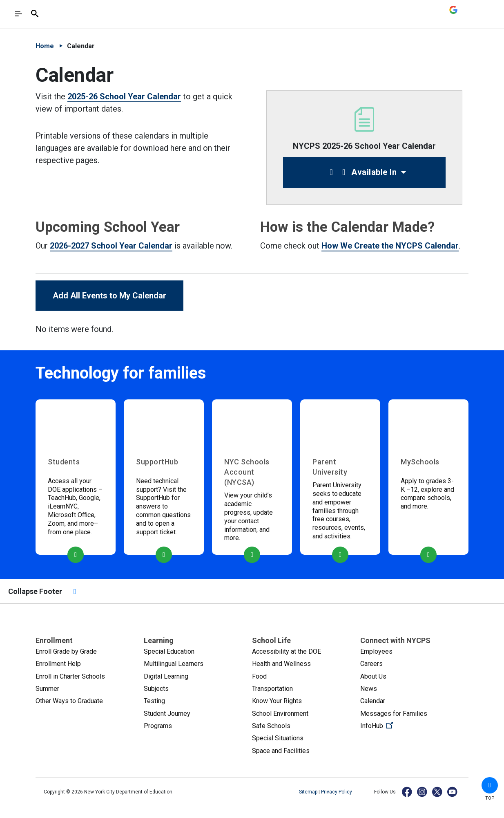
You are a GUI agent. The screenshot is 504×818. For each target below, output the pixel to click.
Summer (47, 689)
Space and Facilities (281, 751)
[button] (490, 785)
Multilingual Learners (174, 664)
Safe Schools (271, 726)
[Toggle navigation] (18, 14)
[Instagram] (423, 792)
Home (45, 46)
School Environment (280, 714)
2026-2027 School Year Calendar (111, 246)
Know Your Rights (277, 701)
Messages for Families (394, 714)
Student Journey (167, 714)
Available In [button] (361, 172)
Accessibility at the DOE (287, 651)
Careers (371, 664)
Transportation (272, 689)
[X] (438, 792)
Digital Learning (166, 676)
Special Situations (278, 738)
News (369, 689)
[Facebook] (407, 792)
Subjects (156, 689)
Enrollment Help (58, 664)
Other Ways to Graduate (69, 701)
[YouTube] (453, 792)
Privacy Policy (337, 792)
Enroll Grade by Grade (66, 651)
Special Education (169, 651)
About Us (373, 676)
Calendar (373, 701)
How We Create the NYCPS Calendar (390, 246)
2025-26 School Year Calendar (124, 96)
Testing (154, 701)
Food (259, 676)
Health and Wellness (281, 664)
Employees (376, 651)
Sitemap (309, 792)
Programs (158, 726)
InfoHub (404, 725)
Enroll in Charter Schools (70, 676)
